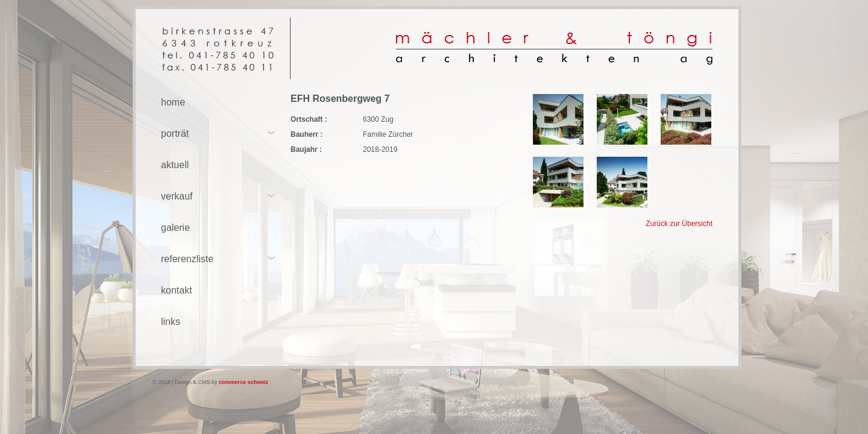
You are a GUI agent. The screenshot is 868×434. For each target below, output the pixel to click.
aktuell (175, 165)
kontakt (177, 290)
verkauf (177, 196)
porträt (175, 134)
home (173, 102)
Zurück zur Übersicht (679, 224)
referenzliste (187, 259)
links (171, 322)
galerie (175, 228)
